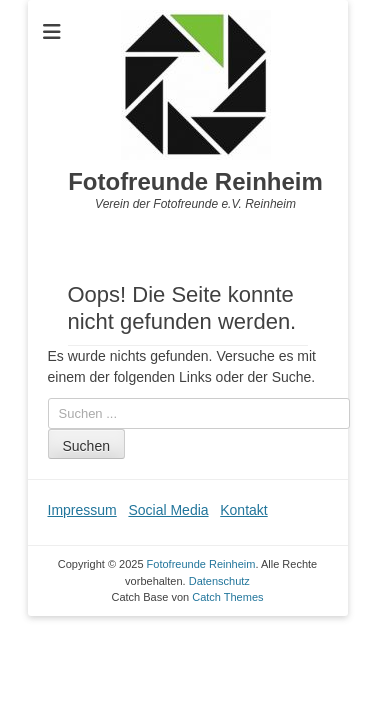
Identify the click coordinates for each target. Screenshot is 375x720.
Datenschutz (219, 581)
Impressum (82, 510)
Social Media (168, 510)
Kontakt (243, 510)
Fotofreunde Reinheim (195, 181)
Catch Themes (227, 597)
